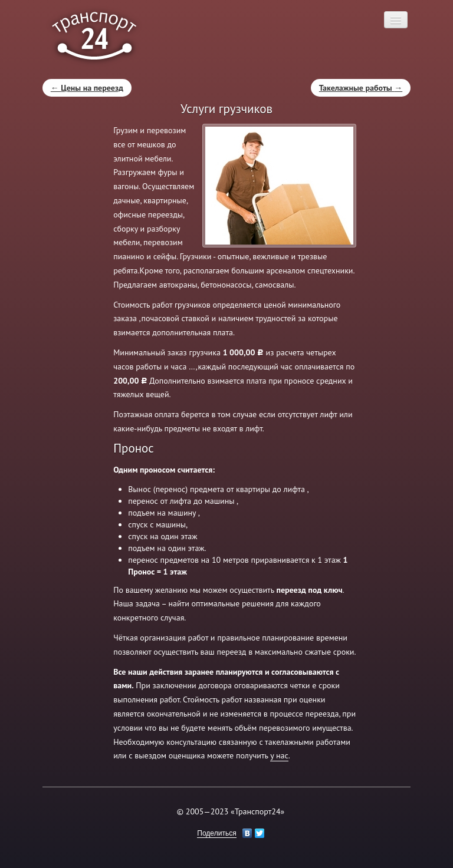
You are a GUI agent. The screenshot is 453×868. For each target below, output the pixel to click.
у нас (279, 755)
